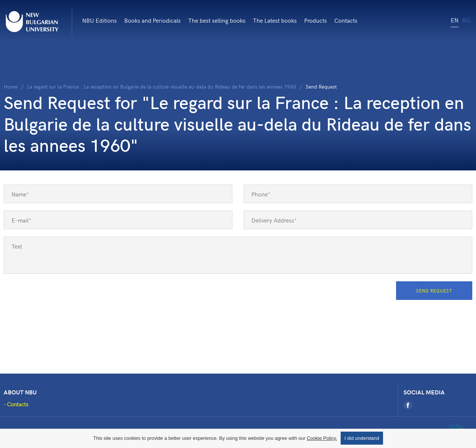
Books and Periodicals (152, 20)
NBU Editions (99, 20)
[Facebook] (408, 405)
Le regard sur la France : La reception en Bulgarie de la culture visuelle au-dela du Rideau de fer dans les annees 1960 (162, 87)
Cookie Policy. (322, 438)
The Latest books (275, 20)
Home (11, 87)
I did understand (362, 438)
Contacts (346, 20)
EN (455, 20)
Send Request (434, 291)
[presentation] (60, 296)
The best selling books (217, 20)
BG (466, 20)
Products (316, 20)
